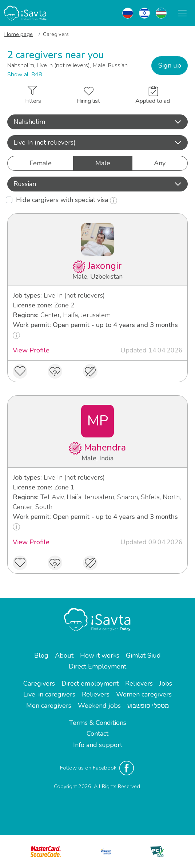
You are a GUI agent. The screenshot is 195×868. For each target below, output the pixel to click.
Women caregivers (144, 694)
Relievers (139, 683)
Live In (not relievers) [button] (97, 142)
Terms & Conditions (98, 723)
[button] (97, 122)
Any (160, 163)
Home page (19, 34)
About (64, 655)
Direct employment (90, 683)
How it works (100, 655)
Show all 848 (25, 74)
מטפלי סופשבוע (148, 706)
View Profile (31, 350)
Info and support (98, 745)
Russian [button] (97, 184)
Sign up (170, 65)
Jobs (166, 683)
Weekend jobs (99, 706)
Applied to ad (153, 95)
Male (103, 163)
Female (41, 163)
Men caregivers (49, 706)
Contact (97, 734)
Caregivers (39, 683)
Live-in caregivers (49, 694)
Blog (41, 655)
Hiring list (88, 96)
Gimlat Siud (143, 655)
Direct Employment (97, 666)
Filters (33, 95)
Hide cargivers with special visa (67, 200)
